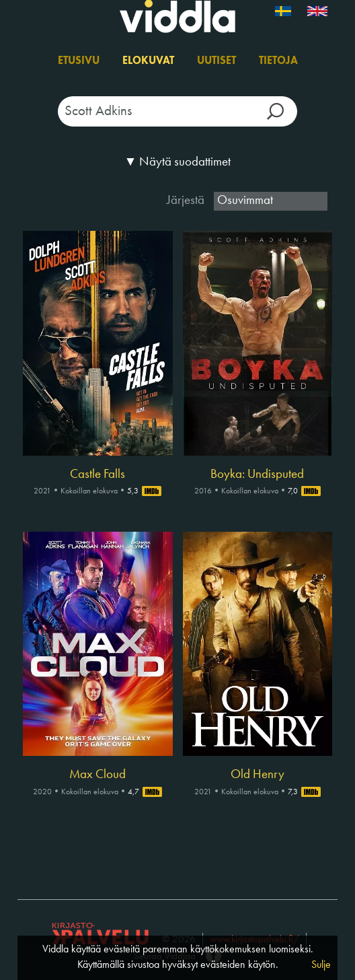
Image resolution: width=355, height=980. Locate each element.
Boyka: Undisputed (257, 475)
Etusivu (79, 61)
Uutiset (216, 61)
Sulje (321, 965)
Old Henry (258, 775)
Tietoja (278, 61)
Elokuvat (148, 61)
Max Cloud (97, 775)
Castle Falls (97, 475)
